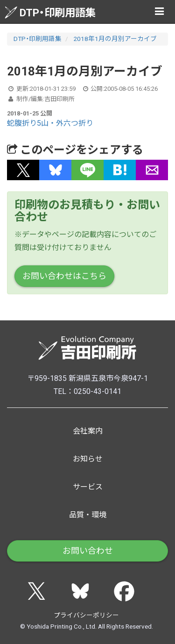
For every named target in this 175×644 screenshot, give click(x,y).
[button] (23, 170)
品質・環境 (88, 515)
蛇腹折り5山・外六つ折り (50, 123)
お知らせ (88, 459)
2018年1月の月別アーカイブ (115, 39)
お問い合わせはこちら (64, 276)
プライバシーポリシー (86, 615)
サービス (88, 487)
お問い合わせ (88, 551)
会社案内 (88, 431)
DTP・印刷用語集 (50, 12)
